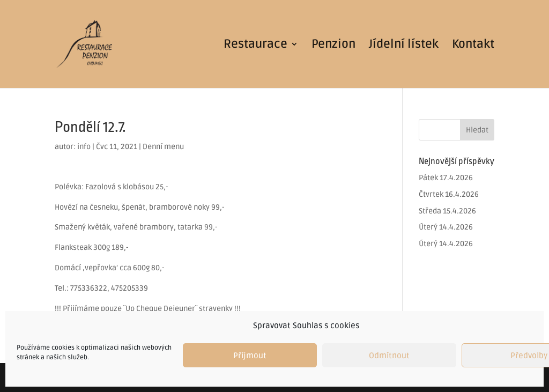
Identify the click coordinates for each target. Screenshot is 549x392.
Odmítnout (389, 356)
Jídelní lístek (404, 46)
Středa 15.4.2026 (447, 211)
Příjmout (250, 356)
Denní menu (163, 147)
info (84, 147)
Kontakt (473, 46)
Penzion (333, 46)
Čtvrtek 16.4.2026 (449, 194)
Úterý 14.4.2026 (446, 227)
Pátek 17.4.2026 (446, 178)
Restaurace (255, 46)
